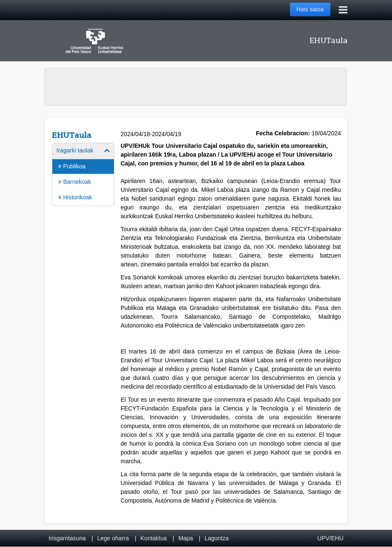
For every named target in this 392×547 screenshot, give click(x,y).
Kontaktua (153, 538)
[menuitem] (83, 174)
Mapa (186, 538)
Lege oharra (113, 538)
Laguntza (217, 538)
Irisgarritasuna (67, 538)
